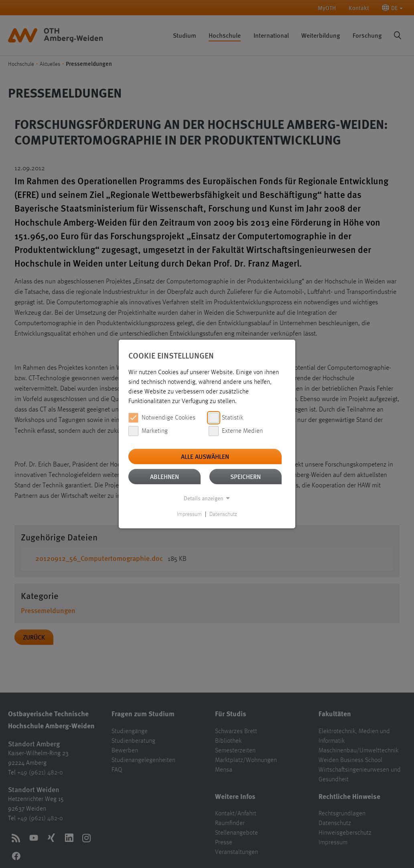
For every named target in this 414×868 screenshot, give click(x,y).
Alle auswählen (205, 456)
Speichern (246, 476)
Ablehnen (164, 476)
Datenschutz (223, 514)
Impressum (189, 514)
